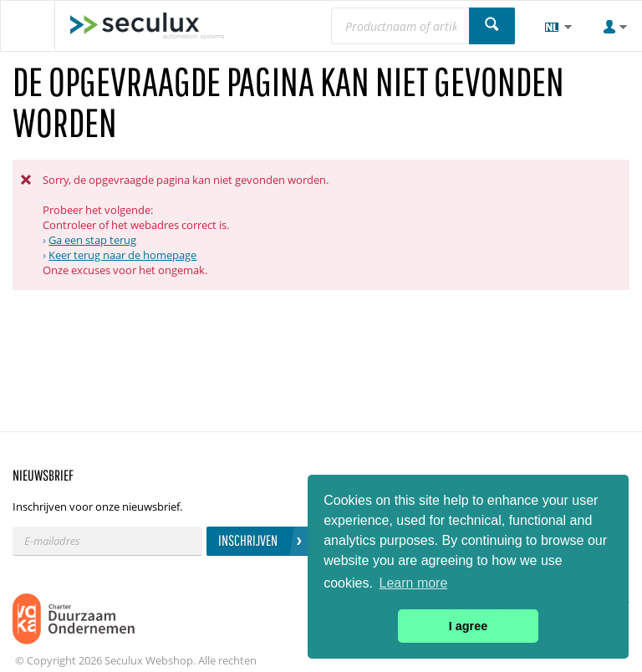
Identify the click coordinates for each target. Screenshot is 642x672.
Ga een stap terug (92, 240)
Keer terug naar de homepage (122, 255)
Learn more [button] (414, 583)
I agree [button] (468, 626)
